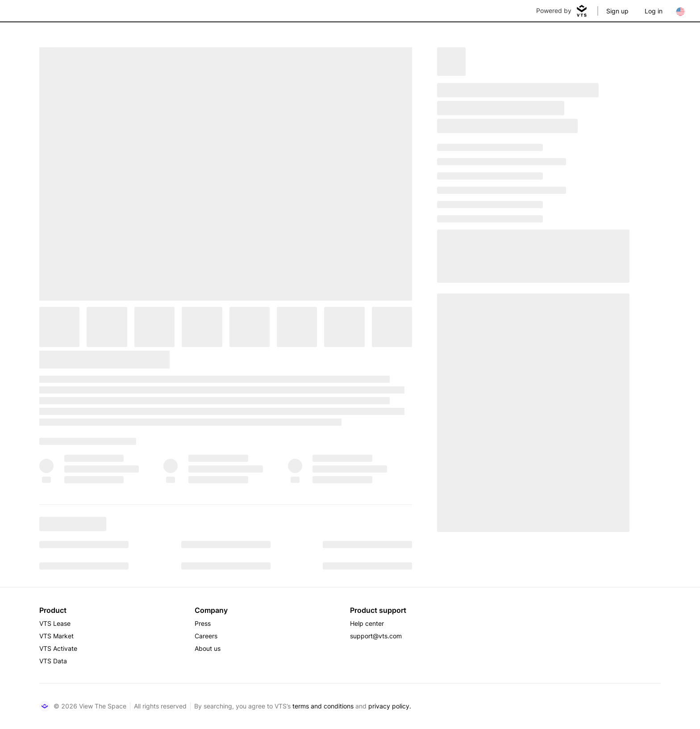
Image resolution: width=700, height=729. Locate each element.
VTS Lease (55, 623)
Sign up (617, 11)
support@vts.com (376, 636)
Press (203, 623)
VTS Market (56, 636)
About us (208, 648)
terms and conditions (323, 706)
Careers (206, 636)
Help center (367, 623)
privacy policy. (390, 706)
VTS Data (53, 661)
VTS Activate (58, 648)
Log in (654, 11)
